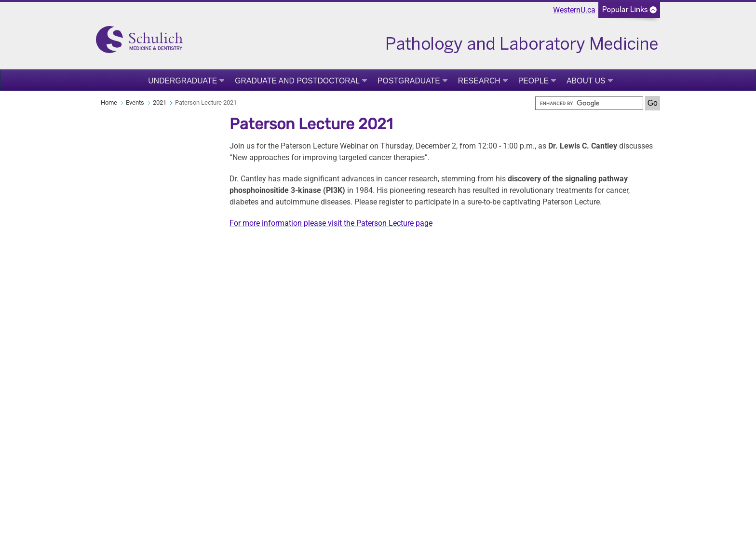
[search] (589, 103)
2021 (160, 102)
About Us (586, 81)
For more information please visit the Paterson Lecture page (331, 223)
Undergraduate (182, 81)
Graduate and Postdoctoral (297, 81)
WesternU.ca (574, 10)
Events (135, 102)
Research (479, 81)
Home (109, 102)
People (533, 81)
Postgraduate (409, 81)
